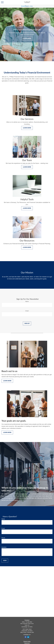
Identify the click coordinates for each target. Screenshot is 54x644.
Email (27, 311)
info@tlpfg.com (27, 635)
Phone (3, 538)
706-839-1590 (30, 632)
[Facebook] (26, 637)
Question (4, 547)
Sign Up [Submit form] (27, 323)
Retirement (27, 643)
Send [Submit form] (5, 560)
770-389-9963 (29, 622)
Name (27, 301)
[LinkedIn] (28, 637)
